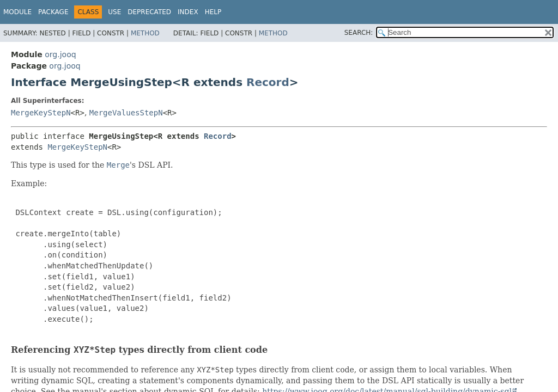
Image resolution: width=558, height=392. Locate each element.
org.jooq (60, 54)
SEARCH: (359, 33)
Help (213, 12)
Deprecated (149, 12)
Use (114, 12)
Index (188, 12)
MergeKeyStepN (41, 113)
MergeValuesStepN (126, 113)
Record (268, 82)
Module (17, 12)
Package (53, 12)
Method (145, 33)
